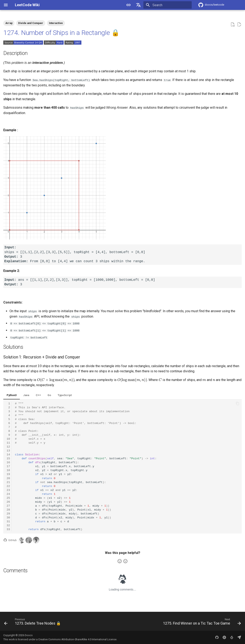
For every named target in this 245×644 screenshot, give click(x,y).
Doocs (29, 635)
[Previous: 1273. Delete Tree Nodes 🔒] (33, 622)
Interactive (56, 23)
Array (9, 23)
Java (26, 395)
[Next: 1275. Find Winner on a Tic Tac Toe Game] (201, 622)
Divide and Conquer (31, 23)
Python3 (12, 395)
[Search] (168, 5)
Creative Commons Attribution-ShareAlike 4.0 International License (77, 639)
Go (49, 395)
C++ (38, 395)
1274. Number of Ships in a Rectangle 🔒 (61, 33)
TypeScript (65, 395)
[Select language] (138, 5)
